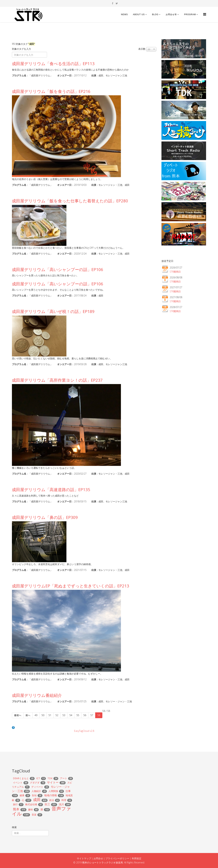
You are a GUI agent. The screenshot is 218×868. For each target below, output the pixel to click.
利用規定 (137, 858)
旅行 (15, 804)
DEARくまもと (21, 778)
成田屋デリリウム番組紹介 (37, 695)
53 (64, 715)
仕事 (68, 791)
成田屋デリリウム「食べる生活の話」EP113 (53, 63)
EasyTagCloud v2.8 (84, 731)
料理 (64, 800)
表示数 (142, 49)
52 (57, 715)
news (124, 14)
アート (64, 778)
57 (92, 715)
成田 (37, 799)
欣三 (47, 804)
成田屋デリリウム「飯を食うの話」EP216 (51, 91)
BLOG (155, 14)
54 (71, 715)
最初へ (18, 715)
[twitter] (117, 3)
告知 (34, 795)
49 (36, 715)
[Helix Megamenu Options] (205, 14)
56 (85, 715)
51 (50, 715)
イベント (18, 783)
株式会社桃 (31, 804)
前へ (28, 715)
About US (139, 14)
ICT (38, 778)
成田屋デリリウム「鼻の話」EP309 (45, 517)
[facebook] (113, 3)
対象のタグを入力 (22, 49)
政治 (52, 800)
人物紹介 (36, 791)
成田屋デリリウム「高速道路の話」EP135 (51, 489)
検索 (14, 827)
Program (190, 14)
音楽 (34, 815)
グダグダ (35, 783)
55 (78, 715)
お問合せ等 (171, 14)
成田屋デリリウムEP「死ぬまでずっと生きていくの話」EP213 (71, 586)
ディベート (37, 787)
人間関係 (53, 791)
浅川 (61, 804)
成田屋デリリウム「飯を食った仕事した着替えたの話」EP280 (70, 201)
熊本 (16, 809)
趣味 (30, 809)
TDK (50, 778)
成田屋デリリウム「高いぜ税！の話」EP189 (53, 311)
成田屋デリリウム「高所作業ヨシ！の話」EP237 (57, 380)
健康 (22, 795)
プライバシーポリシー (117, 858)
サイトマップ (84, 858)
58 (99, 715)
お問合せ (98, 858)
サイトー (53, 782)
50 (43, 715)
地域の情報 (50, 795)
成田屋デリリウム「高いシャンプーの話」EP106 (58, 269)
